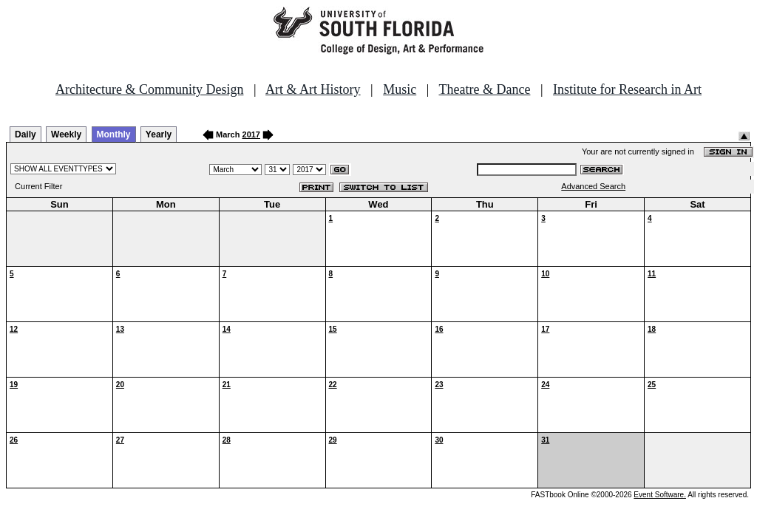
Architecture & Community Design (149, 89)
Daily (26, 134)
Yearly (159, 134)
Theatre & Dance (484, 89)
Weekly (66, 134)
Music (400, 89)
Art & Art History (313, 89)
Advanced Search (593, 186)
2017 (251, 134)
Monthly (114, 134)
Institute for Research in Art (627, 89)
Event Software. (660, 495)
